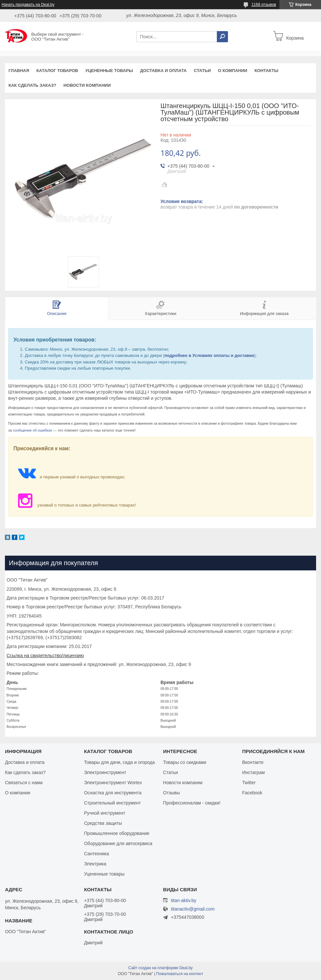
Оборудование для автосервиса (118, 843)
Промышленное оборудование (117, 833)
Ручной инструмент (104, 813)
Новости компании (87, 85)
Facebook (252, 793)
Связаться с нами (24, 783)
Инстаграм (253, 772)
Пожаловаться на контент (180, 974)
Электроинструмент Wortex (113, 783)
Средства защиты (103, 823)
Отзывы (171, 793)
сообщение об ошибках (32, 430)
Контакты (266, 71)
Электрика (95, 864)
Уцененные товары (109, 71)
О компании (232, 71)
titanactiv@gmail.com (193, 909)
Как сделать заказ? (32, 85)
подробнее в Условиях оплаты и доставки (209, 355)
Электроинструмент (105, 772)
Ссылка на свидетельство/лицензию (45, 656)
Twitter (249, 783)
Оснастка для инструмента (113, 793)
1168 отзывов (264, 5)
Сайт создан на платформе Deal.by (161, 968)
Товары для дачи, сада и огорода (119, 762)
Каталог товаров (57, 71)
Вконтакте (253, 762)
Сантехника (96, 854)
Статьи (202, 71)
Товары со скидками (185, 762)
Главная (19, 71)
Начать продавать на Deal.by (28, 5)
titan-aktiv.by (184, 900)
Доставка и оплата (163, 71)
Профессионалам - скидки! (192, 803)
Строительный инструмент (112, 803)
